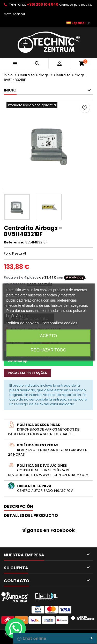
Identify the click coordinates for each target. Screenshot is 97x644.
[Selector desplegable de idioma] (79, 23)
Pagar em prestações (27, 373)
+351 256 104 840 (43, 4)
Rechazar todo (48, 350)
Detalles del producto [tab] (31, 515)
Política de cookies (22, 323)
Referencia (14, 242)
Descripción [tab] (18, 506)
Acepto (49, 336)
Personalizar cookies (59, 323)
